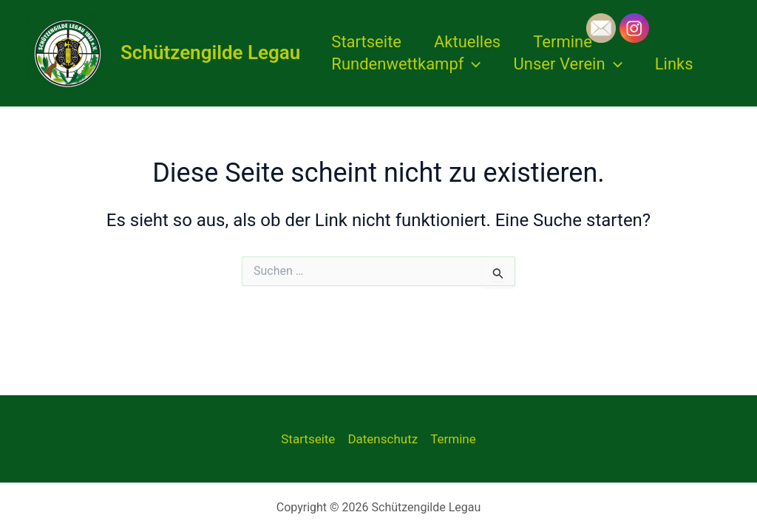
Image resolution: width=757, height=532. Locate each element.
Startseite (366, 42)
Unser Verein (568, 64)
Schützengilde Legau (210, 52)
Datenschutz (383, 439)
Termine (563, 42)
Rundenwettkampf (406, 64)
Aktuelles (467, 42)
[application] (472, 64)
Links (674, 64)
